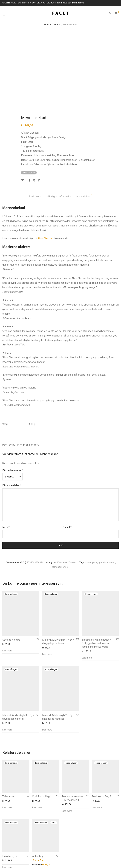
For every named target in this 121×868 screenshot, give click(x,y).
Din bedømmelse (13, 396)
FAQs (12, 847)
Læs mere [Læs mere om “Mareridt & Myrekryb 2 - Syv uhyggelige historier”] (47, 656)
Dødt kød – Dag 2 (102, 722)
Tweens (56, 25)
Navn (6, 453)
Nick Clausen (109, 488)
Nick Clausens (46, 164)
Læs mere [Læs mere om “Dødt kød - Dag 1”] (37, 733)
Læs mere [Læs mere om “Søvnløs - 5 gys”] (7, 576)
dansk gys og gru (93, 488)
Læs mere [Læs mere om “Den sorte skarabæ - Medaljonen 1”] (67, 737)
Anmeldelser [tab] (84, 122)
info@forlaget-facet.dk (51, 827)
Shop (46, 25)
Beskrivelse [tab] (36, 122)
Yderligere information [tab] (59, 122)
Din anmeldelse (12, 411)
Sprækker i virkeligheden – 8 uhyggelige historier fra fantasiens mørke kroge (97, 569)
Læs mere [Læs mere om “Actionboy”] (37, 797)
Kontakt (22, 847)
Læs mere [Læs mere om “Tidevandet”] (7, 733)
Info (4, 847)
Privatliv (33, 847)
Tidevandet (9, 722)
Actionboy (38, 782)
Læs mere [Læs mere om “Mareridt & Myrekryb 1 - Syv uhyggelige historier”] (47, 580)
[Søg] (112, 13)
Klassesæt (62, 488)
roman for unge (60, 493)
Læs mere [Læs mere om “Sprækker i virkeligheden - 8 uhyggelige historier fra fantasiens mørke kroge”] (87, 584)
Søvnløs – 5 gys (11, 566)
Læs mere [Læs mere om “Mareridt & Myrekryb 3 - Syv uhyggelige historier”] (7, 656)
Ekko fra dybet (10, 782)
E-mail (67, 453)
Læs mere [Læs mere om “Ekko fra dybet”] (7, 793)
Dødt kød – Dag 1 (42, 722)
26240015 (22, 827)
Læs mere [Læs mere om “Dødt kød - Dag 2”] (97, 733)
